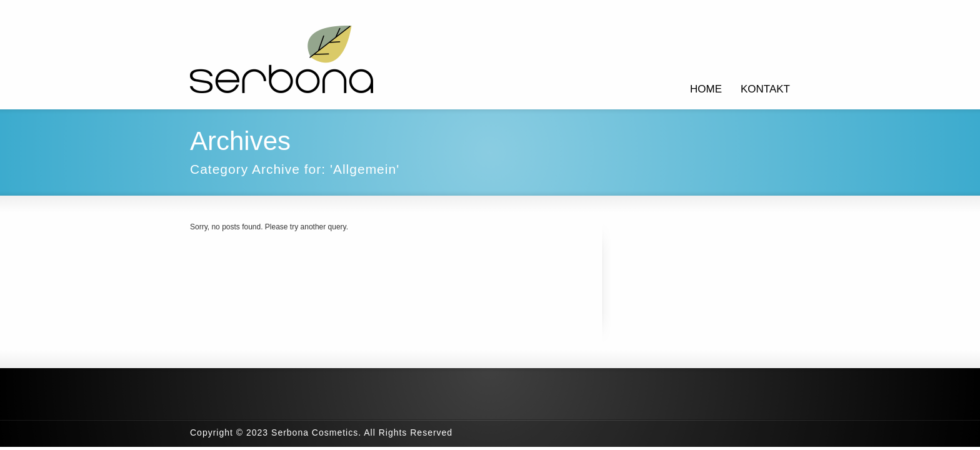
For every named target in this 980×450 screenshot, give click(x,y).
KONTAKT (765, 89)
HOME (706, 89)
